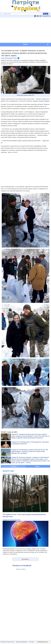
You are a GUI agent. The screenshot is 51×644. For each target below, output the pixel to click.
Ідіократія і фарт (8, 471)
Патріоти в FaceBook (22, 565)
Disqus (37, 466)
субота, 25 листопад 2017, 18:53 (9, 58)
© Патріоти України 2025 (7, 642)
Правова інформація (22, 642)
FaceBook (14, 466)
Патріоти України (44, 101)
